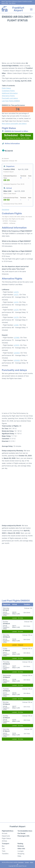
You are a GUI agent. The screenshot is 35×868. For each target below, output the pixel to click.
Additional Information (10, 93)
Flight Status (6, 88)
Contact (27, 862)
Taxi (3, 849)
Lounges (21, 851)
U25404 (17, 353)
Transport (6, 844)
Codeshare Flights (8, 91)
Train (4, 851)
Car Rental (21, 833)
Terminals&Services (25, 831)
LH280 (16, 325)
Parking (20, 844)
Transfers (5, 854)
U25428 (17, 360)
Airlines (4, 841)
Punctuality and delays (10, 98)
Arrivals (5, 833)
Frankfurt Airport (18, 9)
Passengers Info (23, 836)
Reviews (21, 846)
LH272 (16, 295)
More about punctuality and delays (14, 124)
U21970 (17, 345)
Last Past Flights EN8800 (11, 101)
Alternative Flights (8, 96)
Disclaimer (21, 862)
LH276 (16, 310)
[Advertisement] (17, 43)
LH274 (16, 302)
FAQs (19, 856)
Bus (3, 846)
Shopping (21, 854)
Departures (6, 836)
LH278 (16, 317)
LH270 (16, 292)
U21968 (17, 338)
